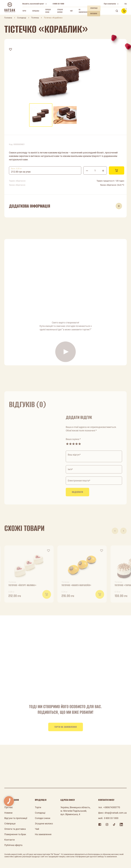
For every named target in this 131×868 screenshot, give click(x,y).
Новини (8, 813)
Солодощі (36, 11)
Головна (8, 18)
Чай (71, 11)
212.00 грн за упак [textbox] (21, 172)
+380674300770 (112, 807)
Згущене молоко (60, 11)
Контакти (9, 840)
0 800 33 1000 (58, 4)
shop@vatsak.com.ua (116, 813)
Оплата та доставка (15, 829)
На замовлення (83, 11)
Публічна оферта (13, 845)
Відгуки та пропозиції (16, 818)
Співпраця (10, 824)
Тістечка (35, 18)
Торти (24, 11)
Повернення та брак (15, 834)
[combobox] (45, 170)
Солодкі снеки (48, 11)
